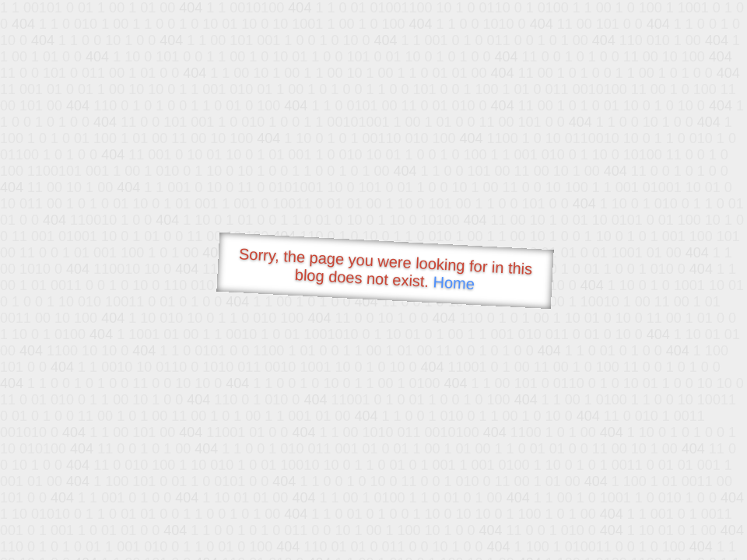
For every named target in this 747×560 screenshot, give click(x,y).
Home (454, 283)
